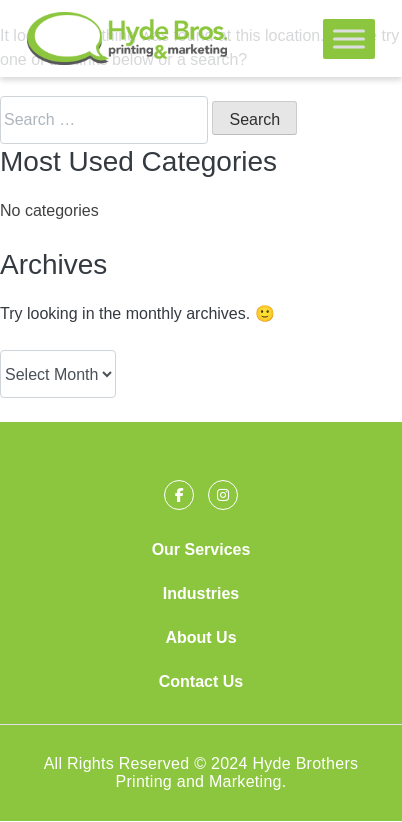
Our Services (201, 549)
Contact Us (201, 681)
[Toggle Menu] (349, 38)
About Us (200, 637)
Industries (201, 593)
